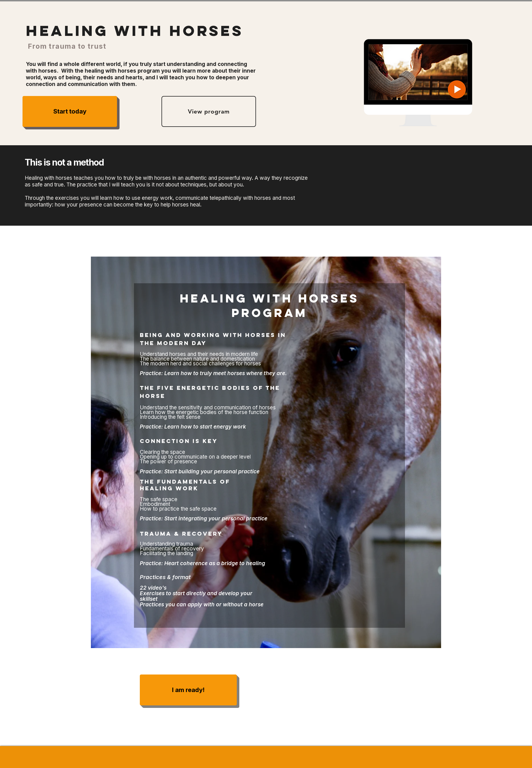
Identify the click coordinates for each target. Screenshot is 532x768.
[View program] (209, 111)
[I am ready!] (188, 690)
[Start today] (70, 111)
